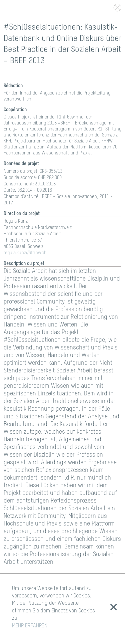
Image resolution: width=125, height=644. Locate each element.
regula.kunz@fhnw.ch (25, 253)
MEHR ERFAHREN (30, 626)
